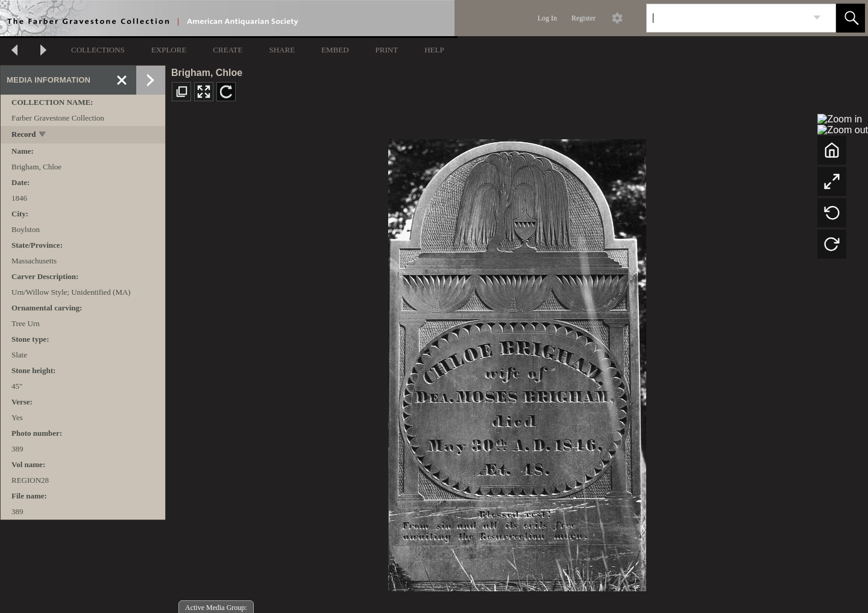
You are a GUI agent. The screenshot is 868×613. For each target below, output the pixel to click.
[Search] (727, 18)
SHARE (282, 50)
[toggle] (43, 135)
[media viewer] (517, 362)
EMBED (335, 50)
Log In (547, 18)
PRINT (387, 50)
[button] (851, 18)
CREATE (228, 50)
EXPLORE (169, 50)
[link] (817, 18)
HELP (434, 50)
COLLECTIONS (98, 50)
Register (583, 18)
